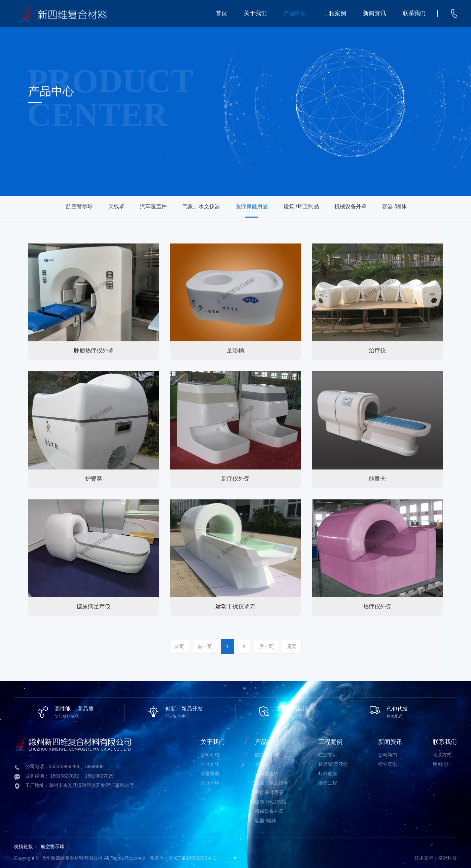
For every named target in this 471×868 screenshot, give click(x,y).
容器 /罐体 (418, 206)
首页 (221, 13)
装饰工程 (328, 782)
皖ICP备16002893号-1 (192, 857)
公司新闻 (388, 754)
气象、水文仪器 (197, 206)
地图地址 (442, 763)
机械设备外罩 (367, 206)
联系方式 (442, 754)
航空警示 (328, 754)
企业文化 (210, 763)
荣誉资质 (210, 772)
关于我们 (255, 13)
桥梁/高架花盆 (333, 763)
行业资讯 (388, 763)
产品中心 (295, 13)
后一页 (270, 646)
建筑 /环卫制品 (311, 206)
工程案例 (335, 13)
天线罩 (98, 206)
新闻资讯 (374, 13)
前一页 (201, 646)
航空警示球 (54, 206)
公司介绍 (210, 754)
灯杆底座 (328, 772)
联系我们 (414, 13)
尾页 (298, 646)
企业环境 (210, 782)
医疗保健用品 (255, 206)
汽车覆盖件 (142, 206)
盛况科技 (447, 857)
